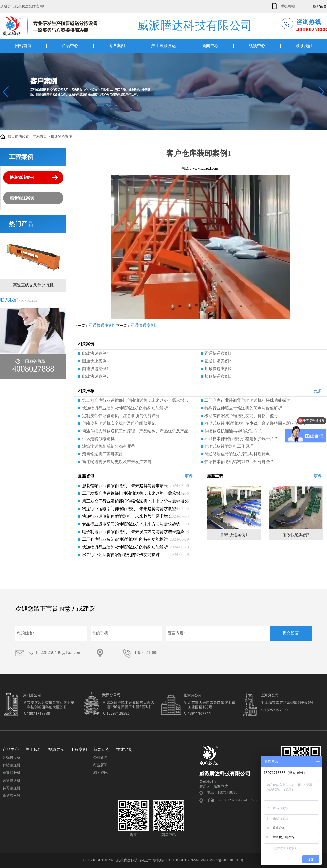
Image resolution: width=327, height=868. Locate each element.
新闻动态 (101, 750)
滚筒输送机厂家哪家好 (102, 454)
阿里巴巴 (169, 835)
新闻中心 (210, 46)
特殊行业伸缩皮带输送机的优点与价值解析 (243, 408)
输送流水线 (11, 796)
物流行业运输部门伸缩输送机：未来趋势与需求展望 (129, 509)
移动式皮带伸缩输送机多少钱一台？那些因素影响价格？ (255, 423)
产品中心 (70, 46)
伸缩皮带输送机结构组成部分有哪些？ (239, 462)
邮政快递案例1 (218, 376)
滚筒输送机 (11, 780)
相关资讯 (100, 773)
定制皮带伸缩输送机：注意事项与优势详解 (121, 416)
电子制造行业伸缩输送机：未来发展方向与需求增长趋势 (133, 532)
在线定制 (124, 750)
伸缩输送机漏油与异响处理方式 (233, 431)
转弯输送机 (11, 788)
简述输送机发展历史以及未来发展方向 (117, 462)
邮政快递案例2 (95, 376)
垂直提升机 (11, 773)
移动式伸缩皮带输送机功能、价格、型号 (241, 416)
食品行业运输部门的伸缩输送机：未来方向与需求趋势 (131, 524)
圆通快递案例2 (144, 325)
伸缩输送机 (11, 765)
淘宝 (133, 835)
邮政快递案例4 (95, 353)
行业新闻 (100, 765)
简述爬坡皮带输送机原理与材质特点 (237, 454)
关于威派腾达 (163, 46)
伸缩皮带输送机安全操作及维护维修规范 (119, 423)
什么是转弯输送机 (98, 439)
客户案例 (117, 46)
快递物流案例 (62, 137)
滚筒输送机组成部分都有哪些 (109, 446)
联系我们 (304, 46)
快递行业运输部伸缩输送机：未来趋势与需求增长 (127, 516)
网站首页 (23, 46)
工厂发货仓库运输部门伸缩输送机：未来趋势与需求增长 (133, 493)
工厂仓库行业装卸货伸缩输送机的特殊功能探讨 (247, 400)
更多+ (319, 391)
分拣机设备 (11, 757)
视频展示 (56, 750)
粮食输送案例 (22, 198)
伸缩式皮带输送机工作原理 (229, 446)
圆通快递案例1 (102, 325)
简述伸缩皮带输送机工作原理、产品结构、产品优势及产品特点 (139, 431)
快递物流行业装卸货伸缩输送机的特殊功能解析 (125, 408)
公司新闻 (100, 757)
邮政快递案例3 (218, 369)
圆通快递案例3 (95, 361)
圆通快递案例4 (218, 353)
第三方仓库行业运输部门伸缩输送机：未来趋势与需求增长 (135, 400)
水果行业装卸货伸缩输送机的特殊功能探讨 (121, 555)
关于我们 (33, 750)
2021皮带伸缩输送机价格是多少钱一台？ (241, 439)
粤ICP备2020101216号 (227, 860)
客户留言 (320, 6)
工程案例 (79, 750)
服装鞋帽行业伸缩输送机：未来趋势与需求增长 (125, 486)
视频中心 (257, 46)
